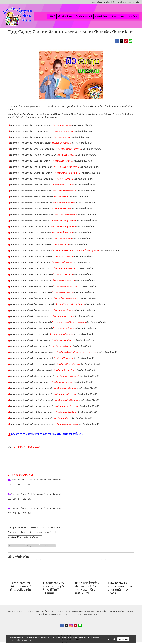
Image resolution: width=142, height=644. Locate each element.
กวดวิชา (55, 611)
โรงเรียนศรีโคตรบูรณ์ (64, 358)
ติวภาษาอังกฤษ (110, 611)
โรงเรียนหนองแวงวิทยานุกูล (67, 406)
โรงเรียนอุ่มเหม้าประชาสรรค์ (66, 424)
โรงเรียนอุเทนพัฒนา (63, 418)
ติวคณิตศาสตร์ (89, 611)
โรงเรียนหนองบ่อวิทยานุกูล (66, 394)
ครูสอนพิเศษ (12, 611)
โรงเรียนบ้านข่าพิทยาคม (63, 257)
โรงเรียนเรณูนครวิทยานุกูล (62, 334)
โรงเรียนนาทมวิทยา (60, 245)
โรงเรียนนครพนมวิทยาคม (64, 203)
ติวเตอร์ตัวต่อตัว (46, 611)
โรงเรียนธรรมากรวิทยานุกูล (64, 191)
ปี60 (15, 484)
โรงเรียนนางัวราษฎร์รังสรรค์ (64, 227)
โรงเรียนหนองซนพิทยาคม (65, 388)
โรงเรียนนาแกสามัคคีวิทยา (66, 215)
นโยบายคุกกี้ (28, 640)
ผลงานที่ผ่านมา (102, 16)
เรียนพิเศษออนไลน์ (84, 16)
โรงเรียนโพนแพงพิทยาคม (65, 298)
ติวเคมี (124, 611)
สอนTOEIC (65, 614)
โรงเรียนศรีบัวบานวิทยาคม (69, 364)
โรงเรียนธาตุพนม (62, 197)
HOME (52, 16)
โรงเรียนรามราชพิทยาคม (65, 328)
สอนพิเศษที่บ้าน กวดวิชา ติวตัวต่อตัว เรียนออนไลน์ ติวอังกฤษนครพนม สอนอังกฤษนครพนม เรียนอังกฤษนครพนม (25, 537)
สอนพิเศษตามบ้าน (64, 611)
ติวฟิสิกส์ (119, 611)
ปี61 (20, 484)
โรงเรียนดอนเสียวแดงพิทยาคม (68, 173)
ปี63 (30, 484)
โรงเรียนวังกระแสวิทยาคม (64, 340)
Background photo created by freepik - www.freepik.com (34, 532)
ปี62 (25, 484)
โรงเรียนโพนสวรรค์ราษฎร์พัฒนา (71, 304)
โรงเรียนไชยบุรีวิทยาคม (63, 161)
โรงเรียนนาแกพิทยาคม (62, 209)
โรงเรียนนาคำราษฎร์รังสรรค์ (64, 221)
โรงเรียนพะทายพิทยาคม (63, 292)
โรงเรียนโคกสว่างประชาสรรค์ (68, 149)
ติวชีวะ (129, 611)
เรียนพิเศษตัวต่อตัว (77, 611)
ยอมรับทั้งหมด (123, 639)
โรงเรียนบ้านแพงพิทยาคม (65, 269)
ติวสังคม (49, 614)
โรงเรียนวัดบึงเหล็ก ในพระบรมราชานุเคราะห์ (77, 352)
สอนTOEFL (73, 614)
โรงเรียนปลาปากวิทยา (63, 275)
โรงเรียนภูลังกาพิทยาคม (64, 310)
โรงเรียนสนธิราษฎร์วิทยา (65, 370)
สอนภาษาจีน (57, 614)
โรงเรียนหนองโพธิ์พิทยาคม (67, 400)
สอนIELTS (81, 614)
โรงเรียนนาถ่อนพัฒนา (62, 239)
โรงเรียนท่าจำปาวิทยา (63, 179)
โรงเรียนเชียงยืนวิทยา (66, 155)
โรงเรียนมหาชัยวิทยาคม (64, 316)
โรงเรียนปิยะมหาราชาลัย (64, 281)
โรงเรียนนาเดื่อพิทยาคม (63, 233)
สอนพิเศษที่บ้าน (22, 611)
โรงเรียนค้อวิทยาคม (62, 137)
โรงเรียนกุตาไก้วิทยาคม (63, 131)
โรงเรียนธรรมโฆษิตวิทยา (64, 185)
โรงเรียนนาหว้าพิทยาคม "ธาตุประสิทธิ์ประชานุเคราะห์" (77, 251)
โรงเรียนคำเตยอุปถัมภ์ (62, 143)
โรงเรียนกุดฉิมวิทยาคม (62, 125)
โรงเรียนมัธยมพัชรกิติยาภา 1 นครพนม (69, 322)
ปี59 (9, 484)
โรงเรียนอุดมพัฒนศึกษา (67, 412)
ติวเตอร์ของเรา (119, 16)
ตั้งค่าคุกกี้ (112, 639)
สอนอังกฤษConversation (94, 614)
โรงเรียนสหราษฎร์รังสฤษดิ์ (68, 376)
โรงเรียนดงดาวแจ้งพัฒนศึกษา (66, 167)
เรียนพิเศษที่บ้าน (65, 16)
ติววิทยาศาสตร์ (100, 611)
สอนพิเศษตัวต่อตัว (34, 611)
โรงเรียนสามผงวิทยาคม (63, 382)
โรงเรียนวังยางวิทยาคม (62, 346)
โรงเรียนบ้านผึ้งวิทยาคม (63, 263)
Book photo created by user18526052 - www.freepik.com (34, 527)
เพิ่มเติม (133, 16)
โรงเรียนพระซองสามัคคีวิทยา (67, 286)
